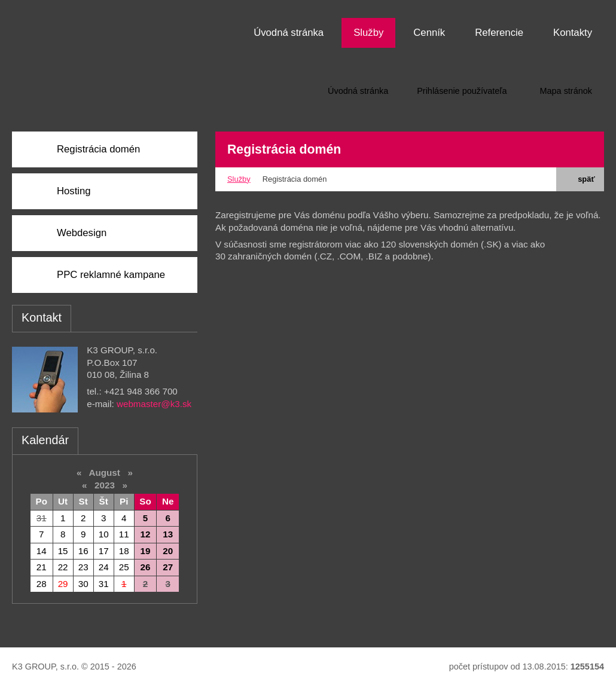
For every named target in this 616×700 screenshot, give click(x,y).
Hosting (74, 191)
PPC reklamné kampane (111, 275)
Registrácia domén (98, 149)
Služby (239, 179)
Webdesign (82, 233)
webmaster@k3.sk (154, 404)
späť (580, 179)
